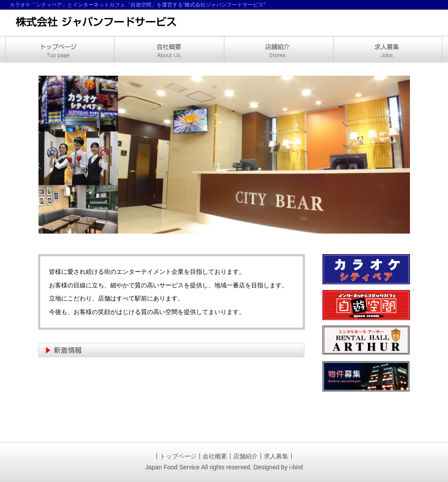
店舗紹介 (245, 456)
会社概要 (215, 456)
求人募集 (276, 456)
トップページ (178, 456)
